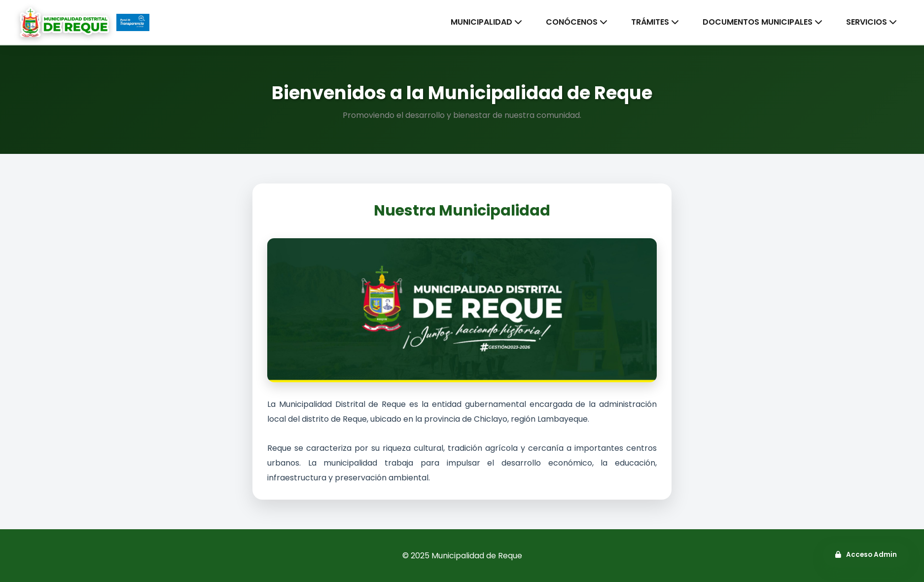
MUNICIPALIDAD (486, 22)
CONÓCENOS (577, 22)
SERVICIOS (871, 22)
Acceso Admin (866, 555)
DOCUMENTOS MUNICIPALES (763, 22)
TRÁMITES (655, 22)
